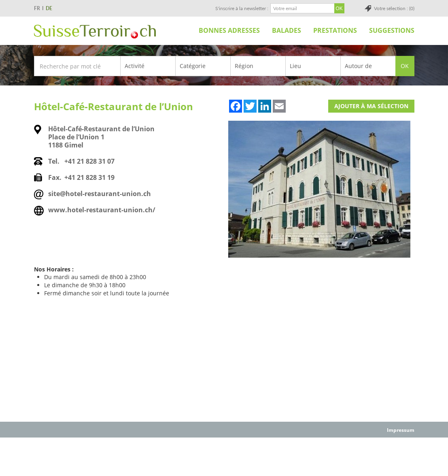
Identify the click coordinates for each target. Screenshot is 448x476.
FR (37, 8)
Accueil (184, 30)
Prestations (335, 30)
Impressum (401, 430)
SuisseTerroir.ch (95, 32)
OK (405, 66)
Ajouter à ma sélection (371, 106)
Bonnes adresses (229, 30)
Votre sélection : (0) (394, 8)
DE (49, 8)
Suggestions (392, 30)
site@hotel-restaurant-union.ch (100, 194)
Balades (287, 30)
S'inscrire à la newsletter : (242, 8)
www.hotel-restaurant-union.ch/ (102, 210)
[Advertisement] (224, 456)
